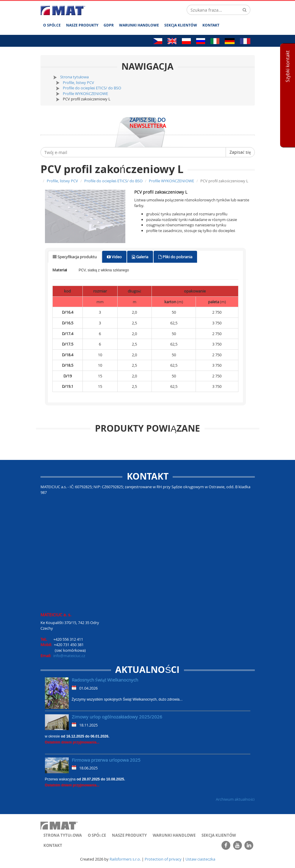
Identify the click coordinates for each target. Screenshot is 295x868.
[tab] (75, 257)
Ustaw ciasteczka (200, 859)
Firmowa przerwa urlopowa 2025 (106, 760)
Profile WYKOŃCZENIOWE (85, 94)
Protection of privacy (163, 859)
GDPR (109, 25)
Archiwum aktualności (235, 799)
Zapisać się (240, 152)
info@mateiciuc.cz (69, 656)
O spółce (52, 25)
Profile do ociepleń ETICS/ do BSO (92, 88)
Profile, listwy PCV (78, 83)
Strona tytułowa (75, 77)
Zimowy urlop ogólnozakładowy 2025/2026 (117, 717)
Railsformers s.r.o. (125, 859)
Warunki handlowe (139, 25)
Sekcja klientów (181, 25)
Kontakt (211, 25)
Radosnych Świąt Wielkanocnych (105, 680)
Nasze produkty (82, 25)
